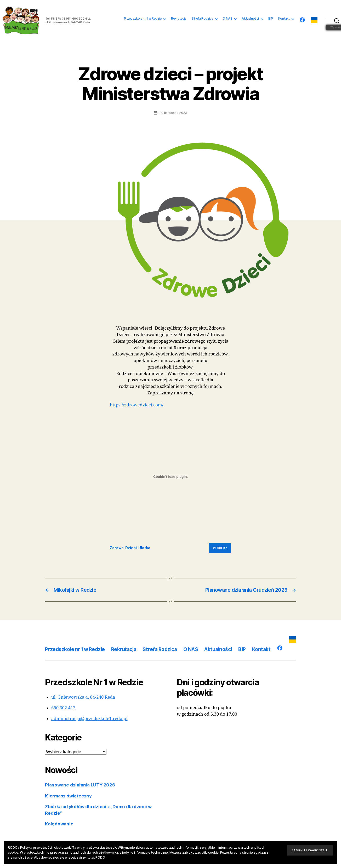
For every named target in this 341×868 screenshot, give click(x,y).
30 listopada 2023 (173, 113)
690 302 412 (63, 708)
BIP (271, 19)
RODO (100, 857)
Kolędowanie (59, 824)
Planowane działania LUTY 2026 (80, 785)
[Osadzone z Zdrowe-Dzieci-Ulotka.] (170, 477)
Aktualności (250, 19)
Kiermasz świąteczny (68, 796)
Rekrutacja (179, 19)
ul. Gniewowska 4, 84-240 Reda (83, 697)
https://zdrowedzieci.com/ (137, 405)
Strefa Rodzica (202, 19)
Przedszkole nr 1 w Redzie (143, 19)
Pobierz (220, 548)
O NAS (227, 19)
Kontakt (284, 19)
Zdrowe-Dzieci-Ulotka (130, 548)
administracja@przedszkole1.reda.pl (89, 719)
